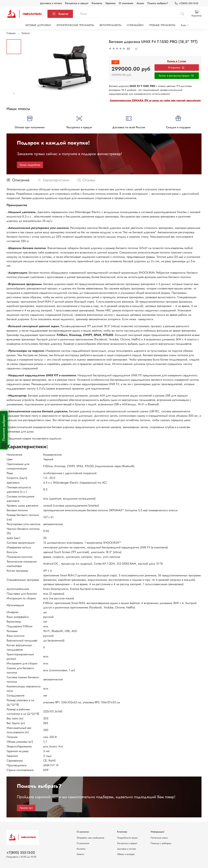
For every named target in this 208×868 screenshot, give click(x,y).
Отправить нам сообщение (90, 838)
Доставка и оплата (51, 3)
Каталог (60, 14)
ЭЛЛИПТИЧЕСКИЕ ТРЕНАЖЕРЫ (75, 25)
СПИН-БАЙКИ (135, 25)
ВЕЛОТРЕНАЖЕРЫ (110, 25)
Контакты (97, 3)
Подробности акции (127, 838)
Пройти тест (26, 808)
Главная (11, 33)
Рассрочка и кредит (77, 3)
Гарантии (110, 3)
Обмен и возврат (126, 854)
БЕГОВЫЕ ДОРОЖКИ (38, 25)
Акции (140, 3)
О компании (126, 3)
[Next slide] (14, 93)
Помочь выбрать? (158, 3)
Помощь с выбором (161, 843)
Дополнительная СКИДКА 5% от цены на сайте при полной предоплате (155, 100)
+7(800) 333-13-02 (186, 3)
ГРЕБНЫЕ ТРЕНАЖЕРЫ (162, 25)
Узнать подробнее (30, 165)
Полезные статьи (159, 838)
